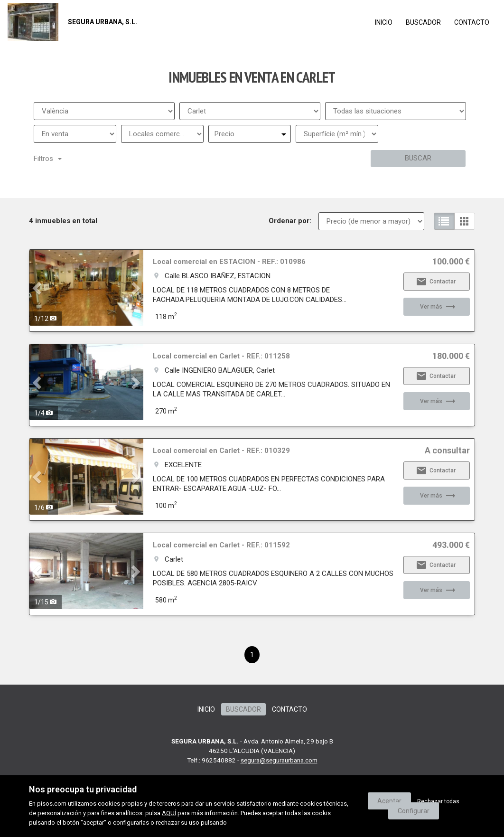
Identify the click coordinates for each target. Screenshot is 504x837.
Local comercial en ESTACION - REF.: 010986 (229, 262)
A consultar (447, 451)
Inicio (384, 22)
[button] (38, 288)
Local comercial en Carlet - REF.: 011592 (221, 545)
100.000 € (451, 262)
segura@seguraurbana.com (279, 760)
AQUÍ (169, 813)
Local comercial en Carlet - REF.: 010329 (221, 451)
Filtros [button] (48, 159)
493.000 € (451, 545)
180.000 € (451, 356)
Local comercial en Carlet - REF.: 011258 (221, 356)
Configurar (414, 811)
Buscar (418, 158)
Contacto (472, 22)
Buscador (423, 22)
